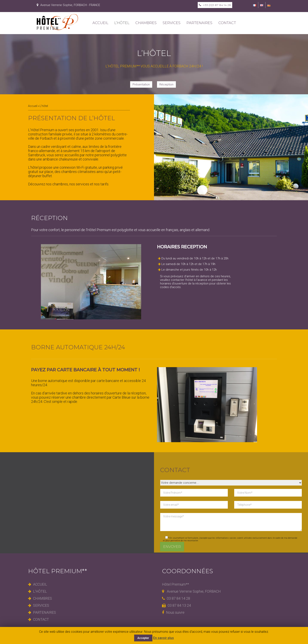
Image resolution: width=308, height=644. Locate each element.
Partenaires (199, 23)
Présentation (141, 84)
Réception (166, 84)
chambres (60, 184)
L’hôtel (122, 23)
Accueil (100, 23)
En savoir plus (164, 638)
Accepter (143, 638)
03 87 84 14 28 (176, 598)
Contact (227, 23)
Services (172, 23)
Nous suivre (173, 612)
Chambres (146, 23)
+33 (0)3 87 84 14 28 (215, 5)
